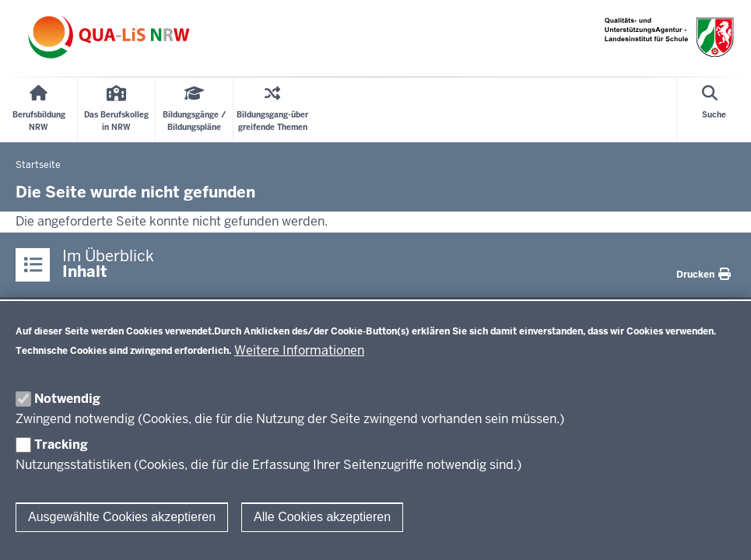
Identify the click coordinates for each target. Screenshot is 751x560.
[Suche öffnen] (714, 110)
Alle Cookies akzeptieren (322, 517)
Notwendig (67, 399)
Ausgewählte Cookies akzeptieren (122, 517)
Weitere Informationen (299, 350)
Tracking (61, 444)
